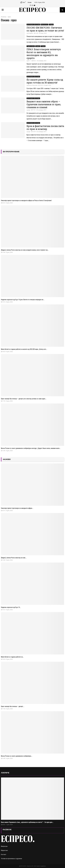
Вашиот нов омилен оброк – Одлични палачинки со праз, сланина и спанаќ (44, 104)
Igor (29, 110)
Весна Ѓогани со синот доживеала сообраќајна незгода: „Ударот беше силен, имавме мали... (31, 448)
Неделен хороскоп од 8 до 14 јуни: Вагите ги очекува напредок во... (23, 300)
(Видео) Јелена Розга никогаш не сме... (14, 558)
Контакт (4, 854)
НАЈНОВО (7, 459)
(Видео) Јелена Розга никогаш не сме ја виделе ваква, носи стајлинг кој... (25, 250)
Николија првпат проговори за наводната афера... (17, 508)
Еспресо (31, 33)
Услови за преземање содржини (11, 859)
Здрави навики (31, 46)
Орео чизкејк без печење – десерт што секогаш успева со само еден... (24, 399)
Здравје (38, 46)
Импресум (4, 846)
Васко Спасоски (33, 85)
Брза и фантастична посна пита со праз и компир (45, 128)
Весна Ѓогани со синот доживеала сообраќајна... (17, 756)
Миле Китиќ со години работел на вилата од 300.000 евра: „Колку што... (24, 349)
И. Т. (30, 61)
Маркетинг (4, 850)
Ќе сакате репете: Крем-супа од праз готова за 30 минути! (45, 81)
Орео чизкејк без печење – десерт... (13, 706)
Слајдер (51, 24)
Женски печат (44, 24)
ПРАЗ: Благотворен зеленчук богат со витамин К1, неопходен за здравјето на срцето (44, 54)
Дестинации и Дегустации (33, 24)
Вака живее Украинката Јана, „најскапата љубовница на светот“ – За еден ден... (27, 822)
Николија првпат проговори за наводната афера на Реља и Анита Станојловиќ (26, 200)
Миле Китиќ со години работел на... (12, 657)
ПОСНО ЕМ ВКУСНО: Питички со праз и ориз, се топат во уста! (45, 29)
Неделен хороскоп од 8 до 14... (11, 607)
